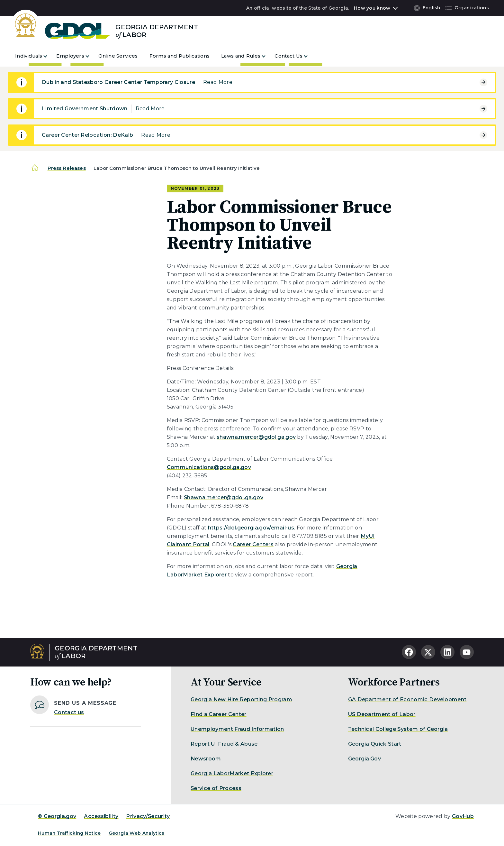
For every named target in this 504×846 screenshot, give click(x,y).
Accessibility (101, 816)
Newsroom (206, 759)
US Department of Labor (382, 714)
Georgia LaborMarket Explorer (232, 773)
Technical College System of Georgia (398, 729)
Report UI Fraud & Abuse (224, 744)
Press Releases (67, 168)
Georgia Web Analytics (137, 833)
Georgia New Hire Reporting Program (241, 699)
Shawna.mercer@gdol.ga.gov (224, 497)
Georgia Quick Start (375, 744)
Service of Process (216, 788)
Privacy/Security (148, 816)
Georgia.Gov (365, 759)
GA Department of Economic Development (407, 699)
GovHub (463, 816)
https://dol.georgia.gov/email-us (251, 528)
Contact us (69, 712)
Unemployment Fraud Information (237, 729)
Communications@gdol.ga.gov (209, 467)
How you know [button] (372, 8)
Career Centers (253, 544)
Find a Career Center (218, 714)
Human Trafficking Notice (69, 833)
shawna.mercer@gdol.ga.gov (256, 437)
